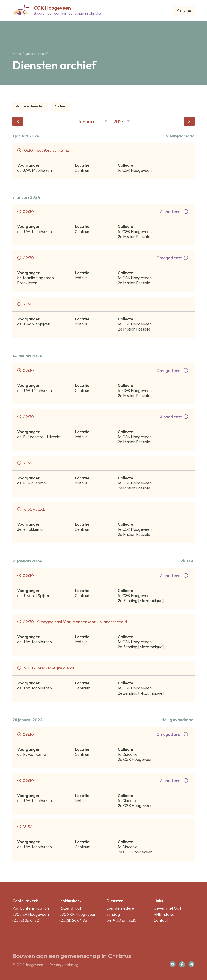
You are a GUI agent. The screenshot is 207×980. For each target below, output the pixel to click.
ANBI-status (164, 914)
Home (17, 54)
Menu (184, 10)
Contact (161, 920)
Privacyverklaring (64, 965)
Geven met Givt (167, 908)
